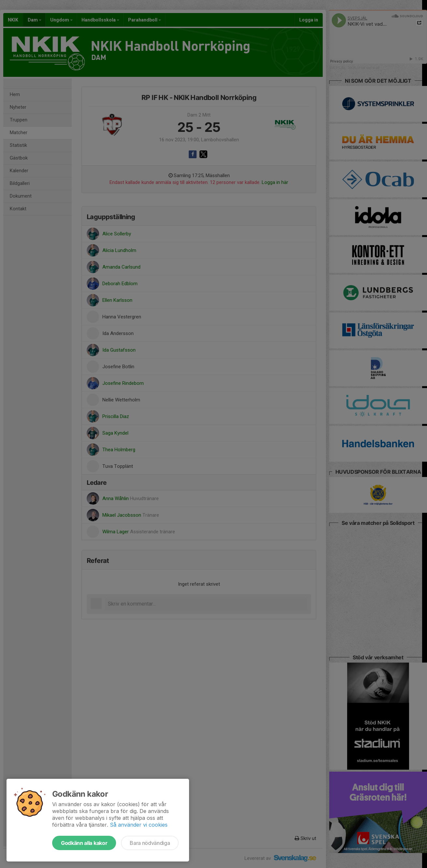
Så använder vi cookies (139, 825)
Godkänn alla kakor (84, 843)
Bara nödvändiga (150, 843)
